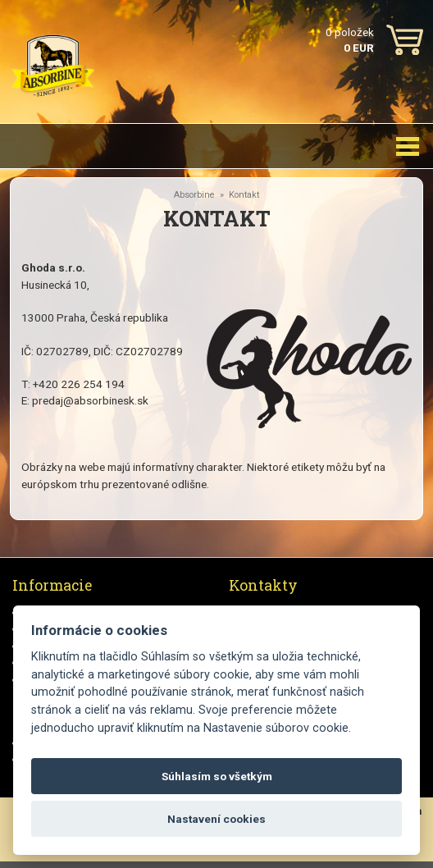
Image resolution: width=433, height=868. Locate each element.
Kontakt (244, 195)
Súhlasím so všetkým (217, 776)
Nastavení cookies (216, 819)
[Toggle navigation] (408, 146)
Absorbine (194, 195)
